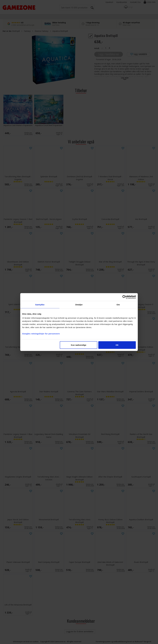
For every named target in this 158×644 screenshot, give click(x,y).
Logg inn (151, 2)
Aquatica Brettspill (60, 31)
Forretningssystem (103, 642)
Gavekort (109, 2)
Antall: (97, 48)
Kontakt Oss (135, 2)
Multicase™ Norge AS (143, 642)
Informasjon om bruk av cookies (26, 642)
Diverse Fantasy (42, 31)
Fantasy (27, 31)
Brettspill (16, 31)
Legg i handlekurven (109, 54)
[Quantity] (106, 48)
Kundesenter (122, 2)
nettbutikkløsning (120, 642)
